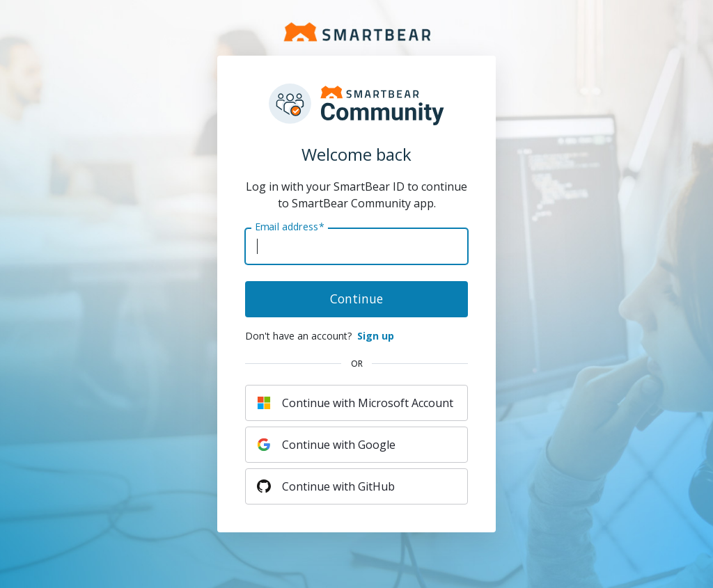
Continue (356, 299)
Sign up (376, 336)
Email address (289, 227)
